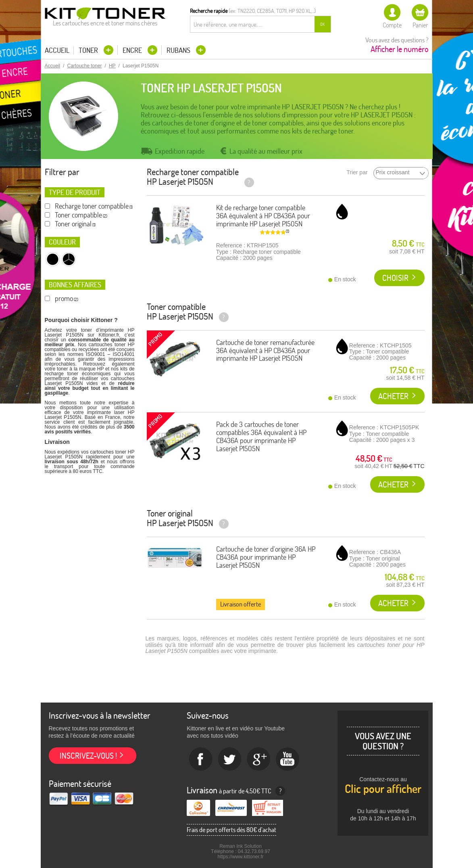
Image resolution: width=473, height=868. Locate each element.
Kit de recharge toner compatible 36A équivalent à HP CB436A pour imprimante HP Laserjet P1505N (263, 216)
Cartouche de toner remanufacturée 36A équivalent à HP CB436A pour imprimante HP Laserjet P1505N (265, 350)
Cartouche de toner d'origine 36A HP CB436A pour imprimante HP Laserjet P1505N (266, 557)
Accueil (57, 50)
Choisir (395, 278)
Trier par (357, 173)
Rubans (179, 50)
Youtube (288, 759)
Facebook (201, 759)
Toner (89, 50)
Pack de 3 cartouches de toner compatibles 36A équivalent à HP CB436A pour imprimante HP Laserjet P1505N (261, 436)
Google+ (259, 759)
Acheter (393, 396)
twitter (230, 759)
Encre (133, 50)
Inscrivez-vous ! (88, 756)
